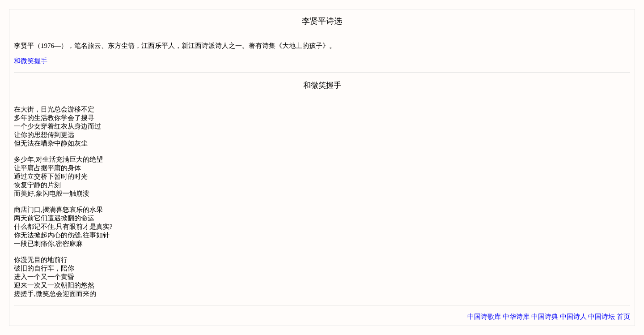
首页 (623, 317)
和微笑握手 (31, 61)
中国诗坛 (602, 317)
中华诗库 (516, 317)
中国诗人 (573, 317)
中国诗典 (545, 317)
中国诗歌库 (484, 317)
